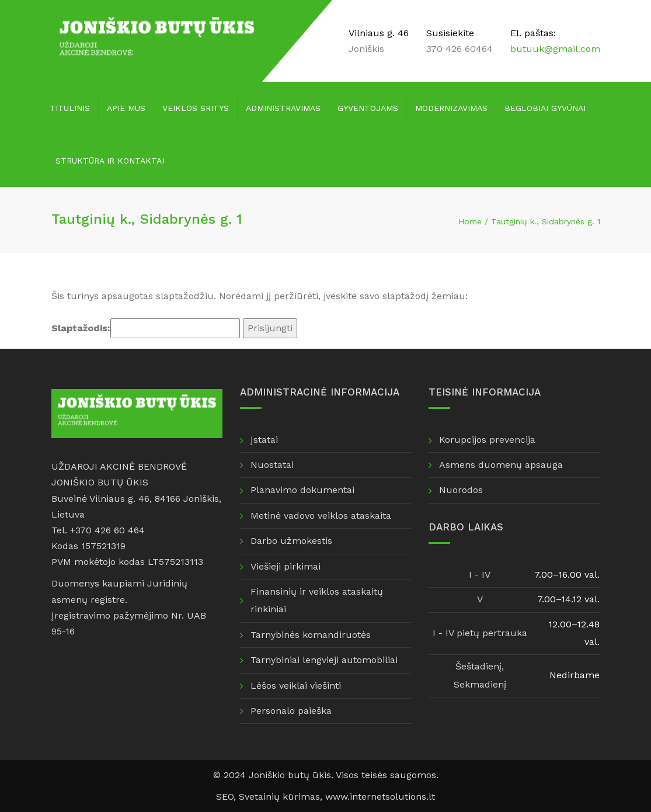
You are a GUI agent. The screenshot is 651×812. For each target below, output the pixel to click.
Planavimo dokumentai (302, 490)
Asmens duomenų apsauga (501, 465)
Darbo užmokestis (291, 541)
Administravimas (283, 108)
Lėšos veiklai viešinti (296, 686)
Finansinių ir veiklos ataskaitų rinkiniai (317, 600)
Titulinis (70, 108)
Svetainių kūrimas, (282, 797)
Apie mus (126, 108)
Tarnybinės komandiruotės (311, 635)
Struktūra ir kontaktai (110, 161)
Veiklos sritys (196, 108)
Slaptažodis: (146, 328)
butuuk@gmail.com (555, 49)
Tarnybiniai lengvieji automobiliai (324, 660)
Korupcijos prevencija (487, 440)
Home (470, 221)
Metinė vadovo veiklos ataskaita (321, 516)
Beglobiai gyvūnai (545, 108)
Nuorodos (461, 490)
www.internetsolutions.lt (380, 797)
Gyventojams (368, 108)
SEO (225, 797)
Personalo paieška (291, 711)
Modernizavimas (451, 108)
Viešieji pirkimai (286, 566)
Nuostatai (272, 465)
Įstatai (264, 440)
